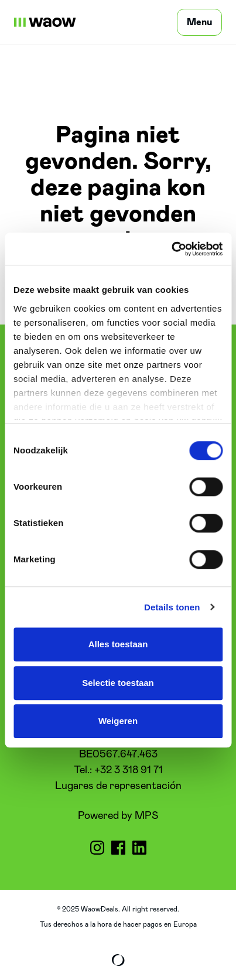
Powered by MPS (118, 816)
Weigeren (118, 721)
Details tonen (172, 607)
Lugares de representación (118, 786)
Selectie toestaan (118, 683)
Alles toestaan (118, 644)
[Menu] (199, 22)
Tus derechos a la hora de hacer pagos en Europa (118, 924)
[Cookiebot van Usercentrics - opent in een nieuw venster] (171, 249)
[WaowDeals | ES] (45, 22)
